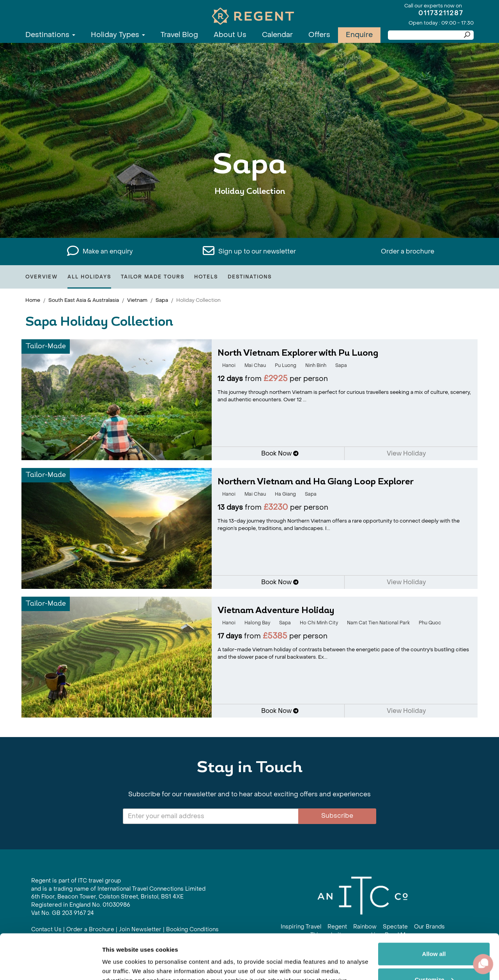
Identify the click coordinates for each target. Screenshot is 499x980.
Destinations (50, 35)
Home (33, 300)
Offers (319, 35)
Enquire (359, 35)
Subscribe (337, 816)
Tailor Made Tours (153, 277)
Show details (120, 965)
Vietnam (137, 300)
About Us (230, 35)
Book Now (280, 453)
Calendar (277, 35)
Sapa (162, 300)
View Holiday (409, 453)
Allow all (434, 907)
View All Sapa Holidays (250, 215)
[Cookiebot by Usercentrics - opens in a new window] (50, 965)
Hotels (206, 277)
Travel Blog (179, 35)
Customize (434, 933)
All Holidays (89, 277)
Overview (42, 277)
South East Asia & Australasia (84, 300)
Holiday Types (118, 35)
